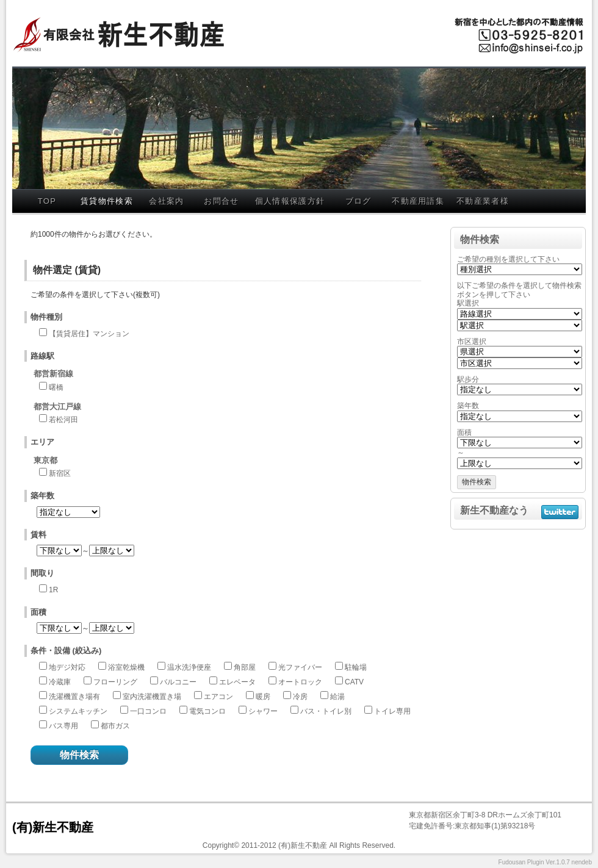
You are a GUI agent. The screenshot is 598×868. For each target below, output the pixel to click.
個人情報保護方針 (290, 201)
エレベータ (237, 682)
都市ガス (115, 726)
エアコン (218, 697)
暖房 (263, 697)
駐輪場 (356, 667)
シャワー (263, 711)
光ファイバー (300, 667)
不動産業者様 (483, 201)
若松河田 (63, 420)
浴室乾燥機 (126, 667)
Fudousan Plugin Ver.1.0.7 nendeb (545, 862)
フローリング (115, 682)
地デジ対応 (67, 667)
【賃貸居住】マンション (89, 334)
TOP (47, 201)
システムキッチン (78, 711)
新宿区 (60, 473)
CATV (354, 682)
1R (53, 590)
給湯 (337, 697)
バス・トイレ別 (326, 711)
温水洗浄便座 (189, 667)
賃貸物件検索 (107, 201)
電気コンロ (207, 711)
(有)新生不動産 (53, 827)
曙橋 (56, 387)
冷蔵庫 (60, 682)
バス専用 (63, 726)
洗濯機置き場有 (74, 697)
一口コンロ (148, 711)
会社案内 (166, 201)
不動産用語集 (418, 201)
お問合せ (221, 201)
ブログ (358, 201)
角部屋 (245, 667)
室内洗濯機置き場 (152, 697)
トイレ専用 (392, 711)
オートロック (300, 682)
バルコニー (178, 682)
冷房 (300, 697)
